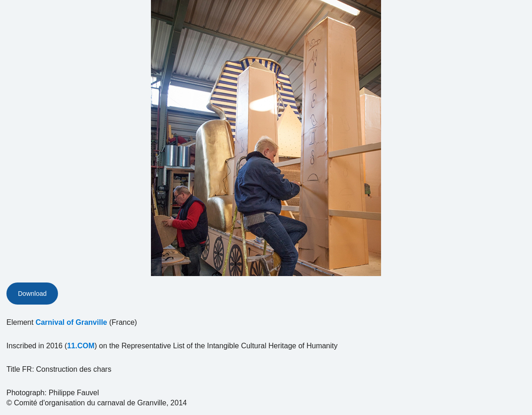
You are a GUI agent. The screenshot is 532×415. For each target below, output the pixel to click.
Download (32, 294)
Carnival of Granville (71, 322)
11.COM (81, 346)
